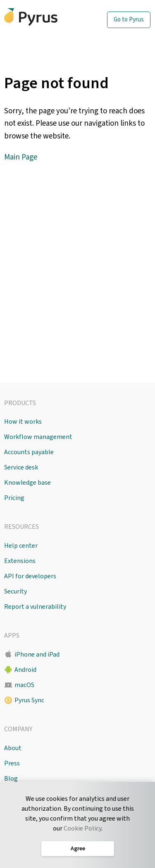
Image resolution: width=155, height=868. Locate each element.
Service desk (21, 467)
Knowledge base (27, 483)
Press (12, 763)
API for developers (30, 576)
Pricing (14, 498)
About (13, 748)
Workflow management (38, 437)
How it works (23, 422)
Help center (21, 546)
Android (25, 670)
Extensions (20, 561)
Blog (11, 779)
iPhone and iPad (37, 655)
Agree (77, 849)
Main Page (21, 157)
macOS (24, 685)
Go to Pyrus (129, 20)
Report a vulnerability (35, 607)
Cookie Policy (82, 828)
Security (15, 591)
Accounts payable (29, 452)
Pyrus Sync (29, 700)
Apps (12, 636)
